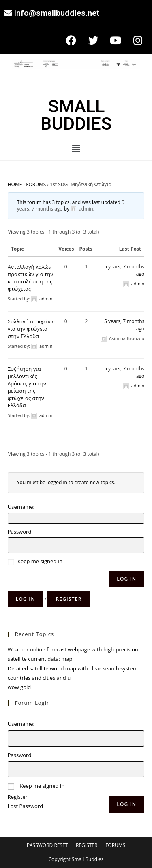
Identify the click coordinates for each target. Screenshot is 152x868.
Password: (20, 532)
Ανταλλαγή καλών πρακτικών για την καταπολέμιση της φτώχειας (30, 278)
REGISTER (87, 845)
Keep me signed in (40, 561)
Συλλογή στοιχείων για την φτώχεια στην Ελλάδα (31, 329)
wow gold (19, 687)
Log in (26, 599)
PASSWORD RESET (47, 845)
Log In (126, 579)
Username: (21, 507)
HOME (15, 184)
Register (69, 599)
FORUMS (36, 184)
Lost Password (25, 806)
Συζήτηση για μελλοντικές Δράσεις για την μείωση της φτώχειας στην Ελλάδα (27, 387)
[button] (76, 148)
